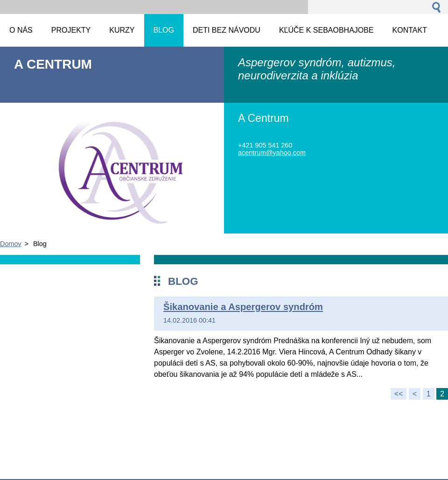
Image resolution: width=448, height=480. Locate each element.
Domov (11, 244)
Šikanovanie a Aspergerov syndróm (243, 307)
